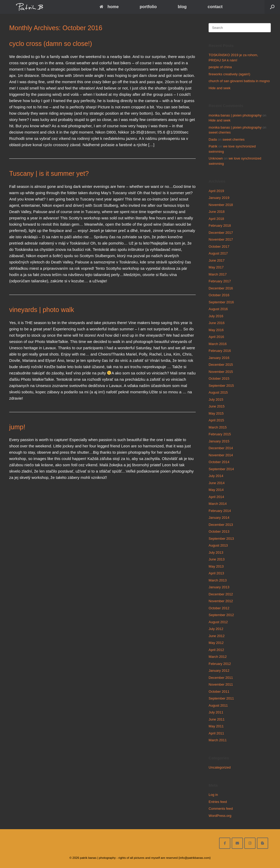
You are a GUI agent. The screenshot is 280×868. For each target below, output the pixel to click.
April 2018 (216, 219)
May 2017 (216, 267)
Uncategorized (220, 767)
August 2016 (218, 309)
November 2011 (221, 684)
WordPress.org (220, 816)
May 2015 (216, 413)
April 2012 (216, 650)
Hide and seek (219, 88)
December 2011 (221, 678)
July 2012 (216, 629)
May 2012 (216, 643)
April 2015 (216, 420)
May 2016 (216, 330)
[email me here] (237, 843)
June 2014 (217, 483)
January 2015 (219, 441)
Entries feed (218, 802)
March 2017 (218, 274)
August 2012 (218, 622)
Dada (213, 139)
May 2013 (216, 566)
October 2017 (219, 247)
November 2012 (221, 601)
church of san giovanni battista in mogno (239, 81)
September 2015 (221, 386)
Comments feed (221, 809)
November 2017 (221, 239)
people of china (220, 67)
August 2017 (218, 253)
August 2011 (218, 705)
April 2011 (216, 733)
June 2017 (217, 260)
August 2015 (218, 392)
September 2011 (221, 698)
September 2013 (221, 539)
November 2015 (221, 372)
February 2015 (220, 434)
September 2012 (221, 615)
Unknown (216, 158)
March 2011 (218, 740)
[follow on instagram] (250, 843)
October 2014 (219, 462)
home (109, 7)
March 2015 (218, 427)
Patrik (213, 146)
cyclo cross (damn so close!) (51, 44)
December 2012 (221, 594)
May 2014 (216, 490)
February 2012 (220, 664)
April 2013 (216, 573)
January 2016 (219, 358)
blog (182, 7)
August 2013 (218, 545)
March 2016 (218, 344)
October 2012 (219, 608)
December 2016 (221, 288)
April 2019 (216, 191)
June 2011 (217, 719)
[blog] (263, 843)
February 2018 (220, 226)
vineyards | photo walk (42, 310)
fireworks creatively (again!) (229, 74)
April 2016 (216, 337)
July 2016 (216, 316)
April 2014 (216, 497)
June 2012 (217, 636)
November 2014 (221, 455)
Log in (213, 795)
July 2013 (216, 552)
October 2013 (219, 531)
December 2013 (221, 525)
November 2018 (221, 205)
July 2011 (216, 712)
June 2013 (217, 559)
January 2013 (219, 587)
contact (215, 7)
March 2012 (218, 657)
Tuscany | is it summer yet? (49, 173)
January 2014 (219, 518)
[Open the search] (272, 7)
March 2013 (218, 580)
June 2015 (217, 406)
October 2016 (219, 295)
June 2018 (217, 212)
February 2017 (220, 281)
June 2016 (217, 323)
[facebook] (225, 843)
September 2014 (221, 469)
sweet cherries (220, 132)
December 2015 (221, 365)
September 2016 (221, 302)
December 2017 (221, 233)
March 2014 (218, 504)
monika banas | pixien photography (235, 115)
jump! (17, 427)
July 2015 (216, 399)
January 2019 (219, 198)
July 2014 (216, 476)
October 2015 (219, 379)
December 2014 (221, 448)
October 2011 (219, 692)
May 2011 (216, 726)
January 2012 (219, 671)
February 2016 (220, 351)
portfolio (148, 7)
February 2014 (220, 511)
